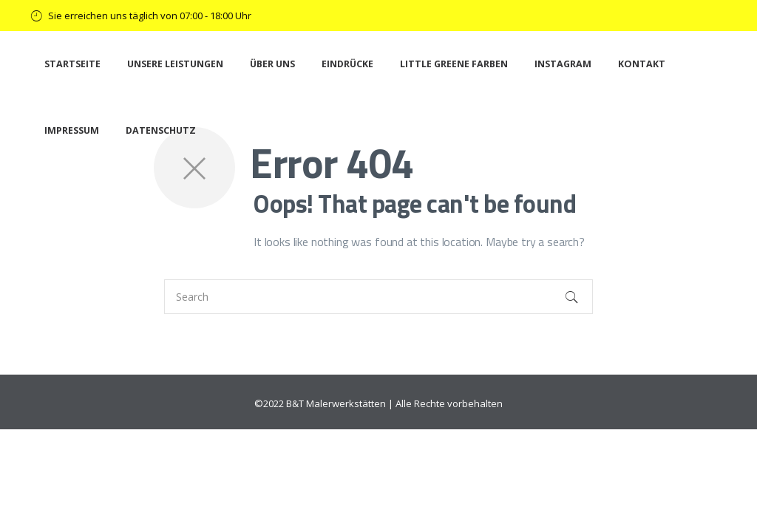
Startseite (72, 64)
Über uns (272, 64)
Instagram (563, 64)
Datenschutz (161, 130)
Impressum (72, 130)
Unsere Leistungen (175, 64)
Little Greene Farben (454, 64)
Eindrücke (347, 64)
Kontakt (642, 64)
